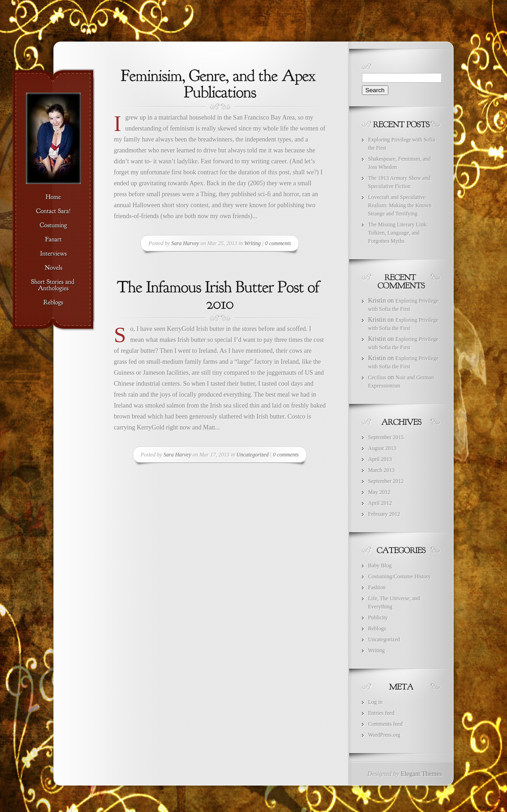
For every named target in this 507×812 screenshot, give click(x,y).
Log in (376, 702)
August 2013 (382, 448)
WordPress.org (384, 735)
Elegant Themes (421, 774)
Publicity (378, 618)
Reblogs (377, 629)
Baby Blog (380, 566)
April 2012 (380, 503)
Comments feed (386, 724)
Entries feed (382, 713)
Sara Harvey (185, 243)
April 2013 (380, 459)
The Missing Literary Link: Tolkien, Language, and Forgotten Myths (398, 233)
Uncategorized (253, 455)
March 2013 (382, 470)
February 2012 (384, 514)
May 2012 (379, 492)
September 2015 (386, 437)
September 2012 (386, 481)
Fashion (377, 587)
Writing (252, 243)
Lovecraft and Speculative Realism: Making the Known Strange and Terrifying (400, 205)
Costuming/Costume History (400, 576)
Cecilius (377, 377)
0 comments (278, 243)
